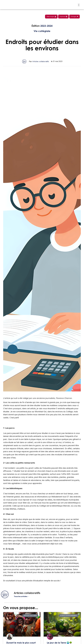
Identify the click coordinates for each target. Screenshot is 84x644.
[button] (79, 5)
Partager (74, 17)
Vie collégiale (42, 31)
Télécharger (51, 17)
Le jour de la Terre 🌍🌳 (59, 643)
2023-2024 (46, 26)
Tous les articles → (22, 596)
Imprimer (63, 17)
